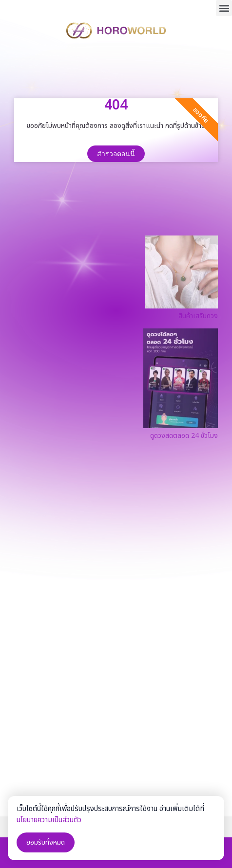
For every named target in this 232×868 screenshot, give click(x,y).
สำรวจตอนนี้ (116, 154)
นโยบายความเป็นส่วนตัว (49, 820)
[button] (224, 8)
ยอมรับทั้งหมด (46, 842)
